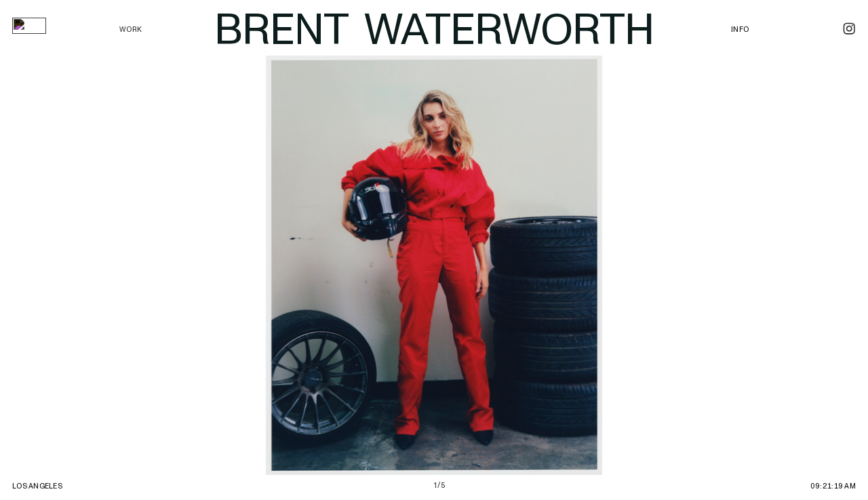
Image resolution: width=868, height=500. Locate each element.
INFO (740, 29)
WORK (131, 29)
